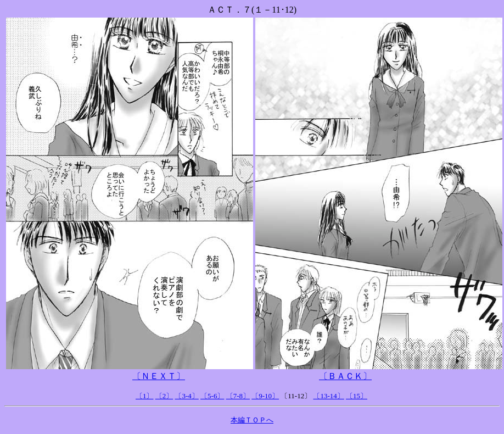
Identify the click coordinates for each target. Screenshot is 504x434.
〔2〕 (164, 396)
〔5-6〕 (212, 396)
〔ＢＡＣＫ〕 (345, 376)
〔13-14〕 (328, 396)
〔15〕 (357, 396)
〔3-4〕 (186, 396)
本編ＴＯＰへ (252, 420)
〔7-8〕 (238, 396)
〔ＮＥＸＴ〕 (159, 376)
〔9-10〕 (265, 396)
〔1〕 (145, 396)
